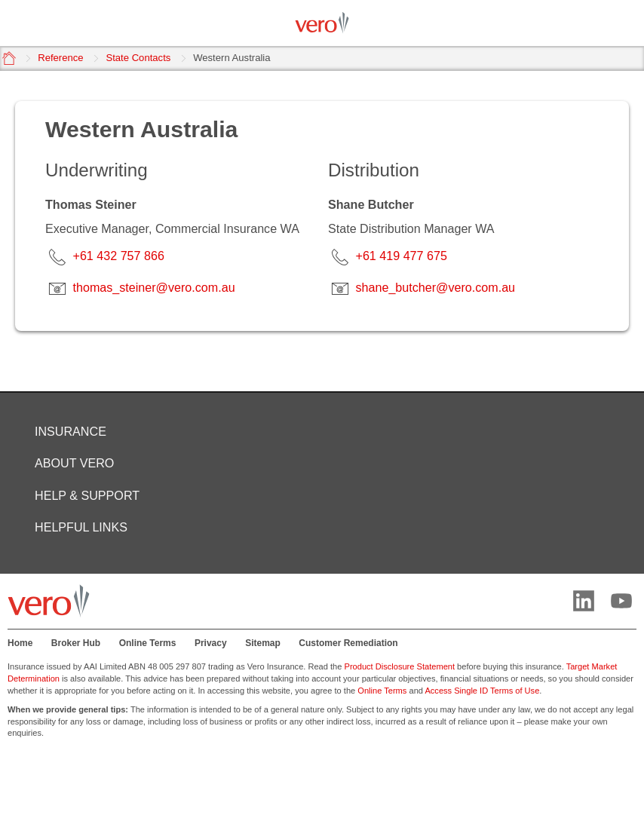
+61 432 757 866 (118, 256)
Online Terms (148, 643)
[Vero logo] (322, 23)
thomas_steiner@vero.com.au (153, 287)
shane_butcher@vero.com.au (435, 287)
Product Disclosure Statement (400, 666)
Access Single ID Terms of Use (482, 691)
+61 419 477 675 (401, 256)
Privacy (211, 643)
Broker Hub (76, 643)
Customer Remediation (348, 643)
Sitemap (263, 643)
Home (20, 643)
